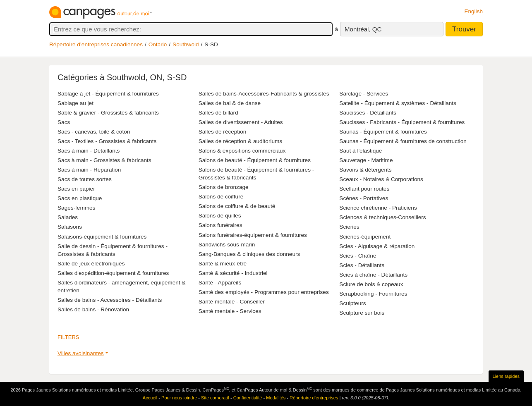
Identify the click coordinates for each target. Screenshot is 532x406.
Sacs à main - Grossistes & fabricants (104, 160)
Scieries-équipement (365, 237)
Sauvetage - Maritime (366, 160)
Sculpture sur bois (362, 313)
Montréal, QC (363, 29)
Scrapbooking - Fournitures (373, 294)
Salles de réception (223, 132)
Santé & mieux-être (223, 264)
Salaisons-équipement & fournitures (102, 237)
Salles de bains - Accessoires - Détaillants (110, 300)
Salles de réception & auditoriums (241, 141)
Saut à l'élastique (361, 151)
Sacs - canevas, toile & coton (94, 132)
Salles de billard (218, 113)
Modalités (276, 398)
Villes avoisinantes (81, 353)
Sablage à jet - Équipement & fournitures (108, 94)
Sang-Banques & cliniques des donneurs (249, 254)
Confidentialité (248, 398)
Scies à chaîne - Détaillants (373, 275)
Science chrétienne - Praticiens (378, 208)
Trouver (464, 29)
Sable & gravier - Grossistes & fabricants (108, 113)
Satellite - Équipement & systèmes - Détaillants (398, 103)
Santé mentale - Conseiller (232, 302)
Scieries (349, 227)
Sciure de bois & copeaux (371, 284)
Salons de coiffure (221, 197)
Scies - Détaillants (362, 265)
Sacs (64, 122)
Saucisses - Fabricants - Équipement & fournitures (402, 122)
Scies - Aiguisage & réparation (377, 246)
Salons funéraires (220, 225)
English (473, 11)
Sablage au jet (75, 103)
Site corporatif (215, 398)
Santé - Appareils (220, 283)
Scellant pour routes (364, 189)
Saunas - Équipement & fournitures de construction (403, 141)
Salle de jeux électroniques (91, 264)
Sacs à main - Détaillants (89, 151)
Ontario (158, 44)
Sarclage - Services (364, 94)
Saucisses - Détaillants (368, 113)
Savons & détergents (365, 170)
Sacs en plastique (80, 198)
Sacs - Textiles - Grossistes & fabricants (107, 141)
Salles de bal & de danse (230, 103)
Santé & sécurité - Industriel (233, 273)
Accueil (150, 398)
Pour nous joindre (179, 398)
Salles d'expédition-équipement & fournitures (113, 273)
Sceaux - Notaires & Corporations (381, 179)
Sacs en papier (76, 189)
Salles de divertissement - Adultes (241, 122)
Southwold (186, 44)
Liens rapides (506, 376)
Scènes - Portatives (364, 198)
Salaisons (70, 227)
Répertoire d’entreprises (314, 398)
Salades (68, 217)
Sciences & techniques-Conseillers (382, 217)
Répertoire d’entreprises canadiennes (96, 44)
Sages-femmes (76, 208)
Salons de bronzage (224, 187)
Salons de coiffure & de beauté (237, 206)
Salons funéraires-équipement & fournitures (253, 235)
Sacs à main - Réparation (89, 170)
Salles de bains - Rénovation (93, 309)
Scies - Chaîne (358, 256)
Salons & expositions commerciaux (242, 151)
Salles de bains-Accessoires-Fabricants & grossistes (264, 94)
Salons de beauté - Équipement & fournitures (255, 160)
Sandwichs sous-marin (227, 245)
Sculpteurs (352, 303)
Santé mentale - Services (230, 311)
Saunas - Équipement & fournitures (383, 132)
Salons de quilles (220, 216)
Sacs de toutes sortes (85, 179)
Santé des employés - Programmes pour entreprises (264, 292)
